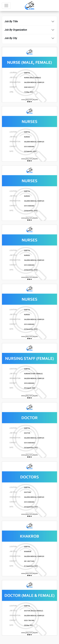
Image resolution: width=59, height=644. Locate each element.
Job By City (11, 38)
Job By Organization (16, 30)
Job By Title (11, 21)
